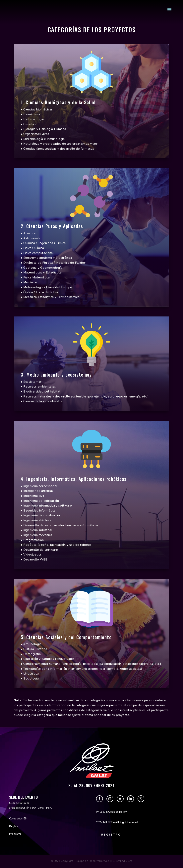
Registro (112, 835)
